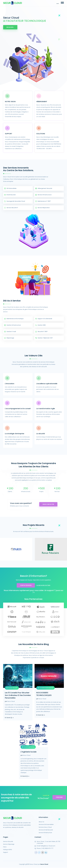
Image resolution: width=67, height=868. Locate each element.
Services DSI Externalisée (46, 825)
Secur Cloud (11, 702)
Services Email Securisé (46, 830)
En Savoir (9, 718)
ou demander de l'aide (44, 586)
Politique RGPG (8, 850)
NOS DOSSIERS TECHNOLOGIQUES (44, 694)
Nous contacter (48, 505)
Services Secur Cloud (45, 828)
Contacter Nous (26, 586)
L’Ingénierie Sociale (29, 752)
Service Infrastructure (45, 833)
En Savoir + (10, 27)
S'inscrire (59, 798)
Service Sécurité (8, 842)
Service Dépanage (9, 845)
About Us (41, 822)
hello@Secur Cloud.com (48, 846)
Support (6, 853)
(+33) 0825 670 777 (47, 849)
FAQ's (5, 847)
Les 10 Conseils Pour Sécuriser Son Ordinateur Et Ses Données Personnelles (18, 696)
